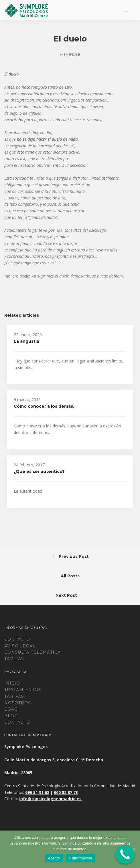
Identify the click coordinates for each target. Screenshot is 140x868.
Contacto (17, 639)
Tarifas (14, 696)
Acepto (54, 858)
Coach (13, 709)
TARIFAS (14, 659)
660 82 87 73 (66, 792)
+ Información (80, 858)
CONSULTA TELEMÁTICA (32, 652)
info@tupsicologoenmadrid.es (50, 799)
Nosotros (18, 703)
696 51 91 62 (37, 792)
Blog (11, 716)
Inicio (12, 683)
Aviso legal (20, 646)
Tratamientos (23, 690)
